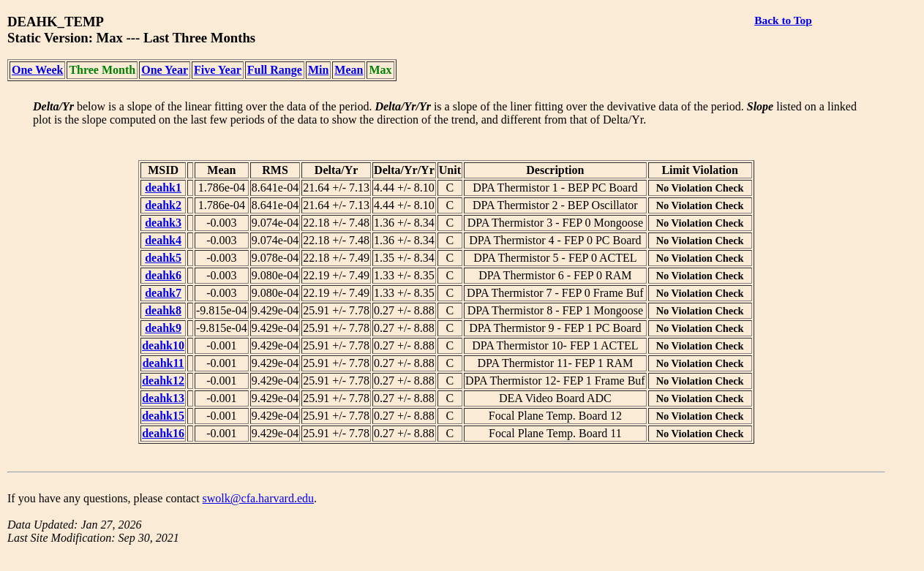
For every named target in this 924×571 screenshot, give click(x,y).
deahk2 (163, 205)
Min (318, 70)
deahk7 (163, 293)
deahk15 (163, 416)
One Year (165, 70)
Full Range (275, 70)
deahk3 (163, 223)
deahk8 (163, 310)
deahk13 (163, 398)
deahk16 (163, 433)
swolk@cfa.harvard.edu (258, 498)
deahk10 (163, 345)
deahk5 (163, 258)
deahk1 (163, 188)
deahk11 (164, 363)
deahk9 (163, 328)
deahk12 (163, 381)
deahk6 (163, 275)
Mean (349, 70)
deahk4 (163, 240)
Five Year (218, 70)
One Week (37, 70)
